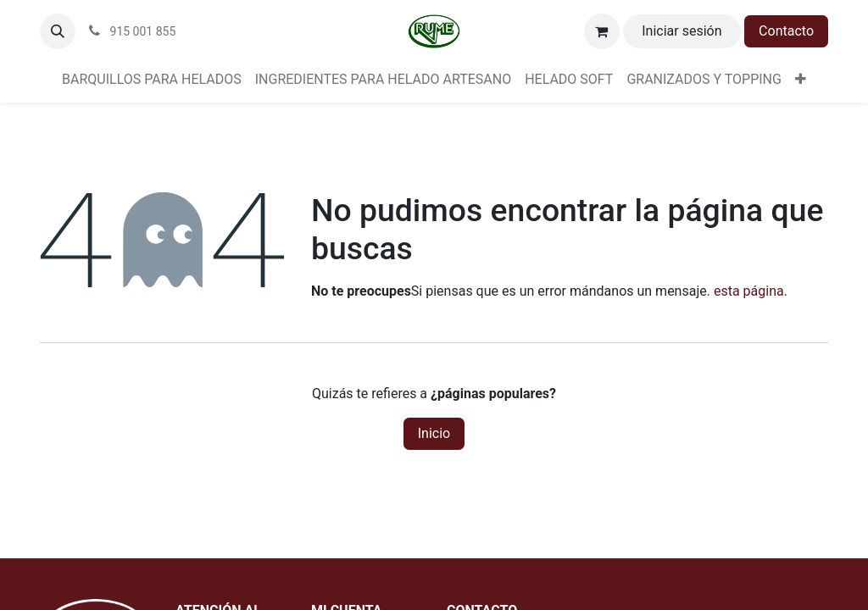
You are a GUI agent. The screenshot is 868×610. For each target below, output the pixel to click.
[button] (58, 31)
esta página (749, 291)
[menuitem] (152, 80)
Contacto (786, 31)
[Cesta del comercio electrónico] (602, 31)
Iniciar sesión (682, 31)
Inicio (434, 433)
